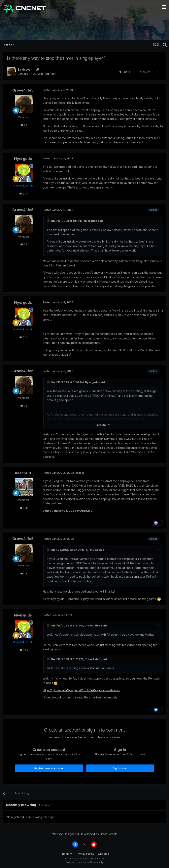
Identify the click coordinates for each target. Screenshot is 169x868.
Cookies (103, 854)
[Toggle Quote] (49, 221)
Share (124, 72)
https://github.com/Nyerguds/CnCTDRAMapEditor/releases (81, 690)
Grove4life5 (31, 70)
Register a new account (49, 768)
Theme (66, 854)
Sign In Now (120, 768)
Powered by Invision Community (84, 862)
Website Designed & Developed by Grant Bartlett (84, 834)
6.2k (24, 193)
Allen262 (92, 550)
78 (24, 125)
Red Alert (50, 74)
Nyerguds (23, 159)
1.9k (24, 508)
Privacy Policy (85, 854)
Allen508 (23, 473)
